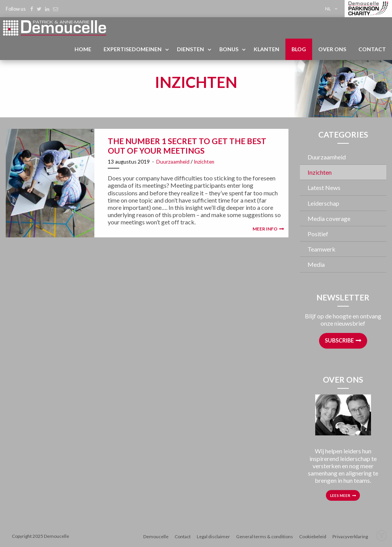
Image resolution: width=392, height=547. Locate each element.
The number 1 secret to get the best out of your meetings (187, 146)
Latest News (324, 187)
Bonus (229, 49)
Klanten (266, 49)
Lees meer (340, 496)
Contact (372, 49)
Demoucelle (156, 536)
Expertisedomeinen (133, 49)
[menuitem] (333, 9)
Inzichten (204, 162)
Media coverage (329, 218)
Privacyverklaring (350, 536)
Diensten (190, 49)
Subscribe (339, 340)
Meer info (265, 229)
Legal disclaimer (213, 536)
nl (328, 9)
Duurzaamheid (173, 162)
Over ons (332, 49)
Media (316, 264)
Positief (318, 234)
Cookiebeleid (313, 536)
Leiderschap (323, 203)
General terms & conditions (265, 536)
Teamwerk (322, 249)
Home (83, 49)
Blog (299, 49)
